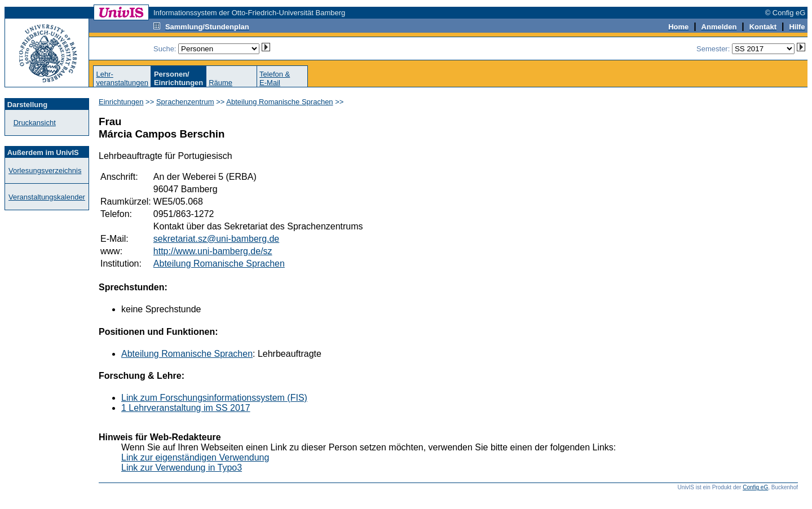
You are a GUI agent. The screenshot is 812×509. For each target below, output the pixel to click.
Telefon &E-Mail (275, 78)
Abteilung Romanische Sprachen (279, 102)
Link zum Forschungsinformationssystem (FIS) (214, 398)
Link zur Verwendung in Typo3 (182, 468)
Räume (220, 83)
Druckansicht (35, 123)
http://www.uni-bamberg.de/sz (213, 251)
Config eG (755, 487)
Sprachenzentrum (185, 102)
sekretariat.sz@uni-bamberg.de (216, 239)
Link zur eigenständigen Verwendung (195, 457)
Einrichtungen (121, 102)
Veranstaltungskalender (47, 197)
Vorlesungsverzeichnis (45, 171)
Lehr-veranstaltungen (122, 78)
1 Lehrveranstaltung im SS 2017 (186, 408)
